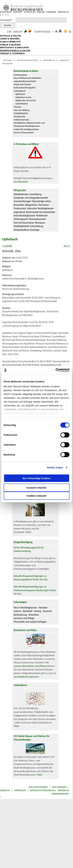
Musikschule (20, 116)
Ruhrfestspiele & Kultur (28, 60)
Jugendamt (19, 212)
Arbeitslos (34, 615)
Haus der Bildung (22, 110)
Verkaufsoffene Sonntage (27, 230)
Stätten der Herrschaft (26, 100)
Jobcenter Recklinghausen (40, 208)
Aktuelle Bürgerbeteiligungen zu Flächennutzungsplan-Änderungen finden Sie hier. (35, 590)
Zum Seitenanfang (38, 787)
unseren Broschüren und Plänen (30, 666)
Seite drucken (59, 787)
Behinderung (20, 615)
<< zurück (7, 246)
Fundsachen (20, 208)
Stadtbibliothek (21, 113)
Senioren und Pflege (24, 618)
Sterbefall (28, 611)
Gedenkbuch (49, 60)
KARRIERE (51, 12)
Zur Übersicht (21, 182)
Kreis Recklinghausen (25, 215)
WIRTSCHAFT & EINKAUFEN (14, 48)
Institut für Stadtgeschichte (26, 129)
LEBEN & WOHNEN (10, 39)
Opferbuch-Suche (23, 97)
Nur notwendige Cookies (37, 478)
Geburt (17, 611)
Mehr (29, 532)
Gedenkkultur (22, 104)
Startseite (8, 60)
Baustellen (19, 205)
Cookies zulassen (37, 496)
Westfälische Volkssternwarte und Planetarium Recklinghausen (29, 124)
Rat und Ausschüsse (24, 223)
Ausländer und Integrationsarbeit (31, 198)
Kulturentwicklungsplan (25, 88)
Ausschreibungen (23, 201)
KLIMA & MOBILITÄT (10, 42)
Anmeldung (36, 194)
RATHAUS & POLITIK (11, 36)
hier (26, 171)
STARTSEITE (6, 12)
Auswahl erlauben (36, 487)
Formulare (43, 205)
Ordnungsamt (21, 219)
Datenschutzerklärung (42, 790)
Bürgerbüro (31, 205)
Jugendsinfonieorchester (25, 81)
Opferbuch (20, 94)
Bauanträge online (42, 201)
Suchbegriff (6, 20)
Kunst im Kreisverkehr (24, 132)
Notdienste (42, 215)
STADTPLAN (30, 12)
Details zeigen (55, 467)
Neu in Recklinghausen (25, 608)
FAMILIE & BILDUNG (10, 45)
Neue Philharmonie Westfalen (28, 78)
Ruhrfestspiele (20, 75)
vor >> (67, 246)
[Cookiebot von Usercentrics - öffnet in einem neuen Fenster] (56, 370)
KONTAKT (18, 12)
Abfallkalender (21, 194)
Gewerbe (47, 611)
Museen (17, 107)
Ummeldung (37, 226)
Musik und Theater (22, 84)
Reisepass (40, 223)
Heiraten (43, 608)
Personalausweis (37, 219)
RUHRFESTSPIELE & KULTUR (15, 51)
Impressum (20, 790)
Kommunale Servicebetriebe (41, 212)
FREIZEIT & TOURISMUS (12, 53)
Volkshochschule (21, 120)
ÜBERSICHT (63, 12)
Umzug (37, 611)
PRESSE (41, 12)
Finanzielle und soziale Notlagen (30, 622)
